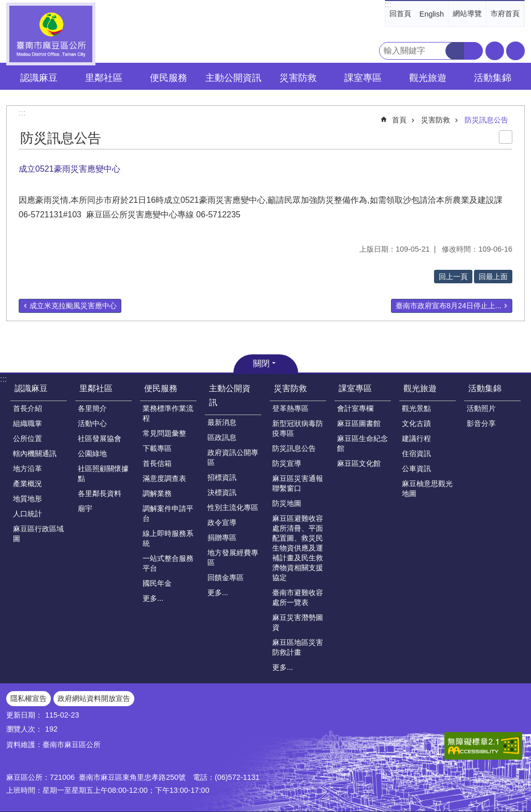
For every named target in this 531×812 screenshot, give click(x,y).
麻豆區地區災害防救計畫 (298, 647)
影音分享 (481, 423)
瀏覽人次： (24, 729)
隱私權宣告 (29, 698)
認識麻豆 (31, 388)
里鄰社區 (96, 388)
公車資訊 (416, 469)
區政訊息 (222, 437)
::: (388, 4)
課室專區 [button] (363, 78)
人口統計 (27, 514)
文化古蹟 (416, 423)
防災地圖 (287, 503)
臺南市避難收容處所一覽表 (298, 597)
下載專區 (157, 448)
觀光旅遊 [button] (428, 78)
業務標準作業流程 (168, 413)
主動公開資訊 (230, 395)
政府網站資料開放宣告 (94, 698)
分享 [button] (515, 51)
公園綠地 (92, 453)
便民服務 (161, 388)
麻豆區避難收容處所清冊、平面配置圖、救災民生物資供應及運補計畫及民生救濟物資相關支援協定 (298, 548)
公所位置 (27, 438)
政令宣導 (222, 522)
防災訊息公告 (486, 120)
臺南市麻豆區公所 (51, 34)
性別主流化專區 (233, 507)
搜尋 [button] (455, 51)
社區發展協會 (100, 438)
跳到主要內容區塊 (5, 5)
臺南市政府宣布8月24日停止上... (449, 306)
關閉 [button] (261, 363)
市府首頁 (505, 13)
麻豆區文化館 (359, 463)
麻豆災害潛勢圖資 (298, 622)
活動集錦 (485, 388)
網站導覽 (467, 13)
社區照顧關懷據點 (103, 473)
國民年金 (157, 583)
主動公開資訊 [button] (233, 78)
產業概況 (27, 484)
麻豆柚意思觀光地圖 (427, 488)
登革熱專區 (290, 408)
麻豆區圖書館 (359, 423)
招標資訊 (222, 477)
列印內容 (506, 137)
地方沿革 (27, 469)
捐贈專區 (222, 538)
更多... (153, 598)
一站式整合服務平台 (168, 563)
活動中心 (92, 423)
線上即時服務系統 (168, 538)
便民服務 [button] (169, 78)
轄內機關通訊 (35, 453)
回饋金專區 (226, 577)
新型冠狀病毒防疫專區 (298, 428)
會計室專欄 (355, 408)
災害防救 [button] (298, 78)
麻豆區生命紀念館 (362, 443)
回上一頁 (453, 277)
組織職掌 (27, 423)
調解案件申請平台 (168, 513)
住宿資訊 (416, 453)
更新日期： (24, 715)
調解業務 (157, 493)
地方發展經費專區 (233, 558)
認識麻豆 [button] (39, 78)
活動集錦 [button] (493, 78)
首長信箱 (157, 463)
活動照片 (481, 408)
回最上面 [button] (493, 277)
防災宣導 (287, 463)
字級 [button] (495, 51)
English (432, 14)
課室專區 (355, 388)
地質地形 (27, 499)
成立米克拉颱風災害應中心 (73, 306)
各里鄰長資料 (100, 493)
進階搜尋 (473, 51)
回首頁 (400, 13)
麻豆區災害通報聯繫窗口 (298, 483)
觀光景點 (416, 408)
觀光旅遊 (420, 388)
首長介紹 (27, 408)
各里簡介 (92, 408)
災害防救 (436, 120)
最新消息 (222, 422)
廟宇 (85, 508)
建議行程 (416, 438)
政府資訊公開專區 (233, 457)
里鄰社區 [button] (104, 78)
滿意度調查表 (164, 478)
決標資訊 (222, 492)
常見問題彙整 (164, 433)
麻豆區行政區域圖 (38, 534)
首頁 (399, 120)
